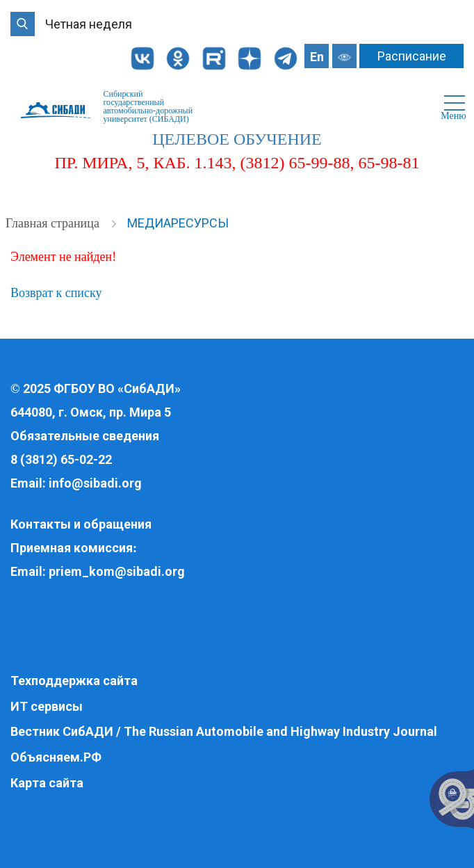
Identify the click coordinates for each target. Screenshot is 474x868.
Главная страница (54, 223)
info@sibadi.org (95, 483)
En (317, 57)
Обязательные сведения (85, 436)
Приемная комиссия (72, 548)
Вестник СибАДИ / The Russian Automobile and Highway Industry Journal (224, 731)
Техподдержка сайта (74, 681)
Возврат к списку (56, 293)
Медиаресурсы (178, 223)
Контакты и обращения (81, 524)
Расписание (412, 56)
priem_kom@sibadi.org (117, 571)
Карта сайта (47, 783)
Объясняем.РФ (56, 757)
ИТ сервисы (47, 706)
